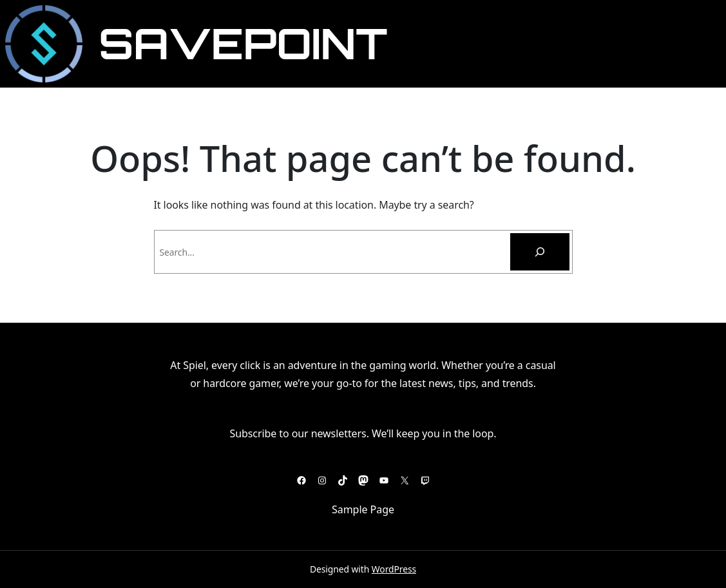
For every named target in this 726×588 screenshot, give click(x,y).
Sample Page (363, 509)
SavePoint (243, 43)
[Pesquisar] (540, 252)
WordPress (394, 569)
